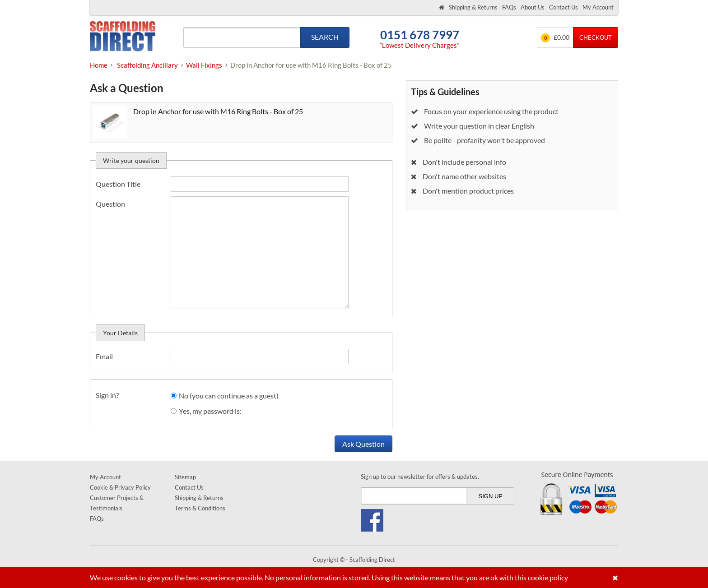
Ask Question (363, 444)
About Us (533, 7)
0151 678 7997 (420, 35)
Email (104, 356)
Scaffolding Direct (123, 37)
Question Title (118, 184)
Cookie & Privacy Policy (120, 487)
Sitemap (185, 477)
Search (325, 37)
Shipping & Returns (473, 7)
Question (110, 204)
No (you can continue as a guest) (229, 396)
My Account (598, 7)
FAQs (509, 7)
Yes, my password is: (210, 411)
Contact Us (564, 7)
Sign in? (107, 395)
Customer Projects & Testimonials (117, 503)
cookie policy (548, 577)
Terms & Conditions (200, 508)
